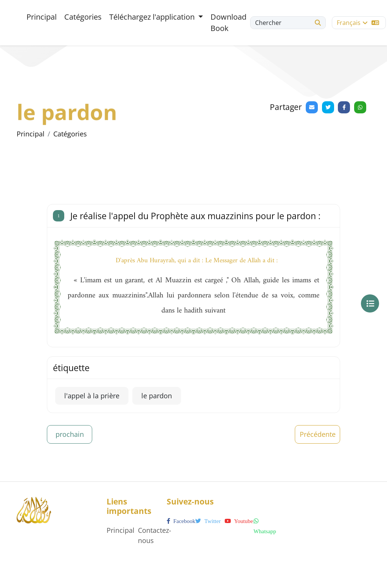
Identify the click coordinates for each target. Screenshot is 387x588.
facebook (181, 521)
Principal (42, 17)
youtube (239, 521)
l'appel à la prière (92, 396)
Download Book (228, 22)
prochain (70, 434)
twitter (208, 521)
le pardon (157, 396)
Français (358, 23)
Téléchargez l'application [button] (153, 17)
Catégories (83, 17)
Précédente (318, 434)
